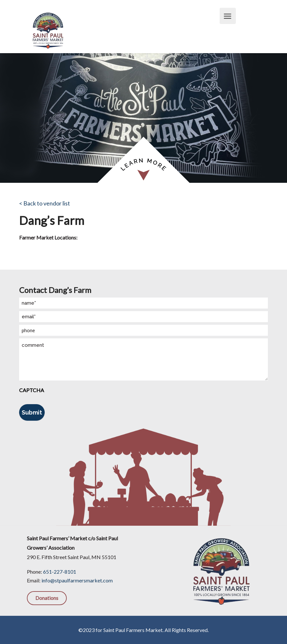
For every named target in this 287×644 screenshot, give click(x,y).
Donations (47, 598)
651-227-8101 (60, 572)
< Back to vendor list (45, 203)
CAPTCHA (32, 390)
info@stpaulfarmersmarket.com (77, 580)
